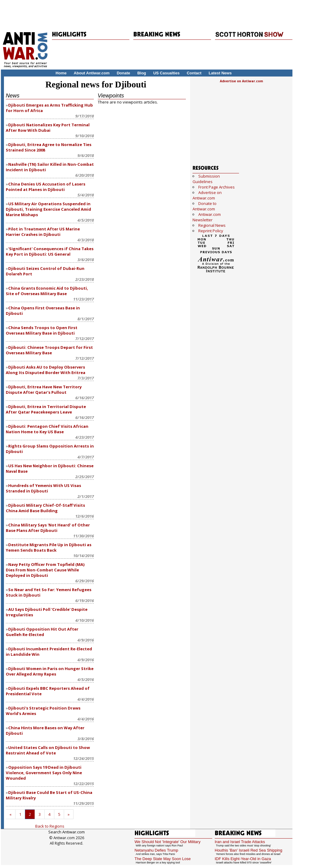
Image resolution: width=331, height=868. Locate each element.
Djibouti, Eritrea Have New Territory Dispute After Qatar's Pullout (44, 390)
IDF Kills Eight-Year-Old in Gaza (243, 859)
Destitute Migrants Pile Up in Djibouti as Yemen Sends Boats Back (49, 547)
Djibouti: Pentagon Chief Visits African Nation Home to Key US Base (47, 429)
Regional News (212, 225)
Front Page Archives (217, 187)
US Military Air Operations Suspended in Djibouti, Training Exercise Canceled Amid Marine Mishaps (48, 209)
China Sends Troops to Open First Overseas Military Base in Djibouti (42, 330)
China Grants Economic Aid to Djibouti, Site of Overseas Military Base (47, 291)
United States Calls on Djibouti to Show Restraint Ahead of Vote (48, 750)
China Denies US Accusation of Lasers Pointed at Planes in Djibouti (46, 187)
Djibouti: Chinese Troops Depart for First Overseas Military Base (49, 350)
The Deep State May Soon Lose (163, 859)
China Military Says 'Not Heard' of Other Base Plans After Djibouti (48, 528)
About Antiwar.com (92, 73)
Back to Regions (50, 826)
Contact (194, 73)
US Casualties (167, 73)
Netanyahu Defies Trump (156, 850)
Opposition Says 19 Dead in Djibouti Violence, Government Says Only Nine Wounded (44, 773)
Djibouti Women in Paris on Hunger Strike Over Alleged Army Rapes (50, 671)
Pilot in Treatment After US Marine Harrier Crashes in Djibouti (43, 232)
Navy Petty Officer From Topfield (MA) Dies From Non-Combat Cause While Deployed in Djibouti (45, 570)
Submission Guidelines (206, 179)
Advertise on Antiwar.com (241, 81)
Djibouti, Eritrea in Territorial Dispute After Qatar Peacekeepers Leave (46, 409)
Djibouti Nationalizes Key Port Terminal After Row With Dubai (48, 128)
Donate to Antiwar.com (205, 206)
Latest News (220, 73)
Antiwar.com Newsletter (207, 217)
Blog (142, 73)
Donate (123, 73)
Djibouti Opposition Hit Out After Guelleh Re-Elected (42, 632)
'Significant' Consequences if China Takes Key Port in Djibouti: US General (50, 251)
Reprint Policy (211, 231)
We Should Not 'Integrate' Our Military (167, 842)
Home (61, 73)
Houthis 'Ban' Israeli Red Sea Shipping (249, 850)
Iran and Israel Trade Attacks (240, 842)
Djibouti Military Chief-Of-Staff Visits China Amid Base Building (45, 508)
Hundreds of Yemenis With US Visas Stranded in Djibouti (43, 488)
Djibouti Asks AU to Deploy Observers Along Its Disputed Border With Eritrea (46, 370)
